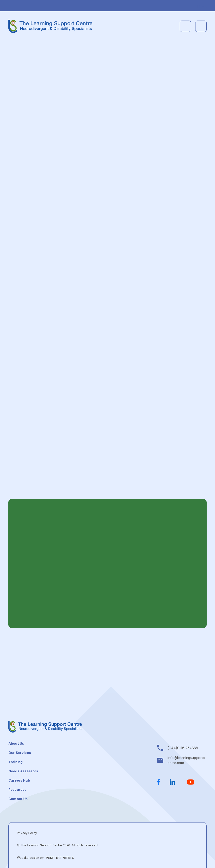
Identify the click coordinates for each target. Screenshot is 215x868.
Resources (17, 790)
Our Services (20, 753)
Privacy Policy (27, 833)
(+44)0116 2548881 (184, 748)
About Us (16, 743)
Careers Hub (19, 780)
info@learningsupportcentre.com (186, 760)
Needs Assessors (23, 771)
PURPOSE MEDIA (60, 858)
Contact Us (18, 799)
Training (15, 762)
